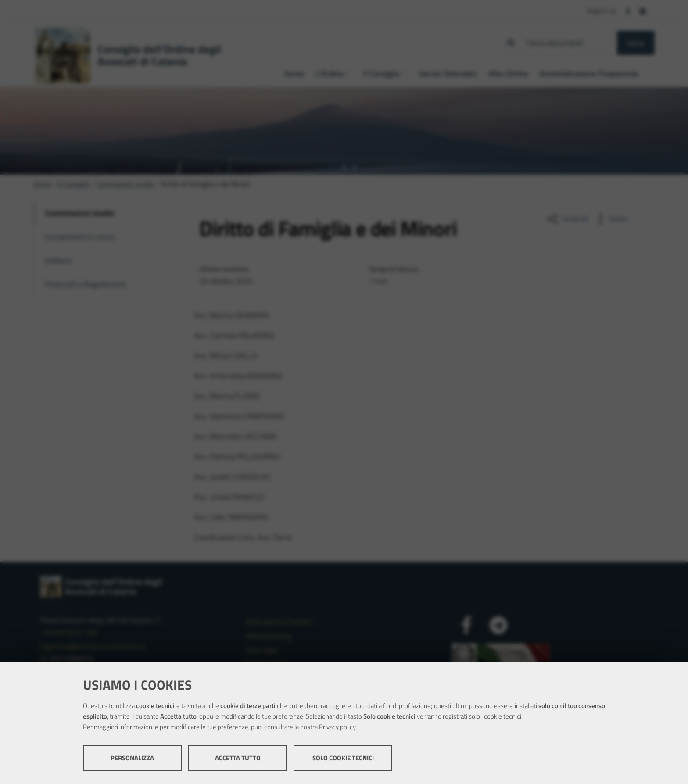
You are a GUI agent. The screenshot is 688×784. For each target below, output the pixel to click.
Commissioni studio (125, 184)
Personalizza (132, 758)
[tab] (333, 167)
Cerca (636, 43)
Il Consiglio (73, 184)
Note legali (262, 650)
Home (42, 184)
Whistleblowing (269, 636)
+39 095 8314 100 (69, 632)
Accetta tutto (238, 758)
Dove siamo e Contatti (279, 622)
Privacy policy (337, 727)
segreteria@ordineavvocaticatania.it (93, 646)
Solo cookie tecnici (343, 758)
